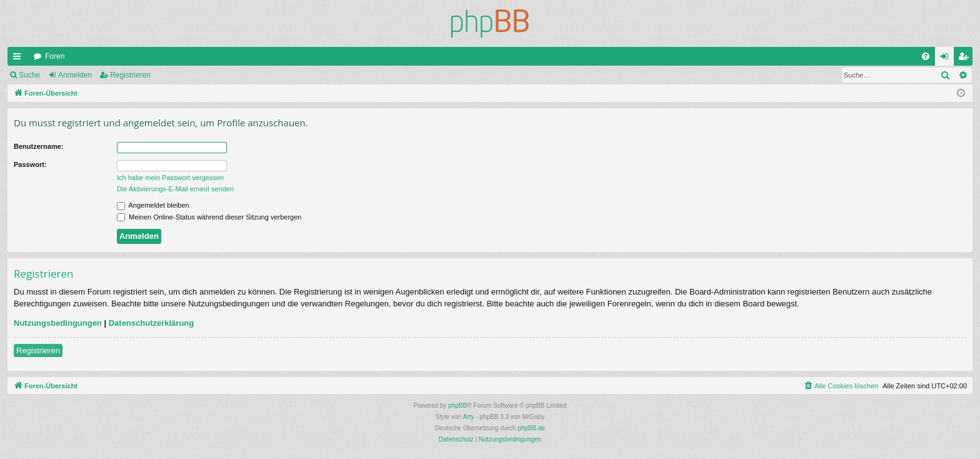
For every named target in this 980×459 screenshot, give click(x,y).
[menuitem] (926, 56)
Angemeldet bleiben (153, 205)
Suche (29, 75)
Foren (55, 56)
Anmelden (75, 75)
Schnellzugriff (19, 59)
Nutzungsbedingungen (58, 323)
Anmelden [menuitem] (947, 59)
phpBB (457, 406)
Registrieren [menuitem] (966, 59)
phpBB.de (531, 428)
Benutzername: (38, 146)
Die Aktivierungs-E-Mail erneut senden (175, 189)
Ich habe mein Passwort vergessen (170, 178)
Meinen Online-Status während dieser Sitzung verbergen (209, 217)
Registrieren (130, 75)
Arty (469, 417)
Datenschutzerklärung (152, 323)
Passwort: (30, 164)
